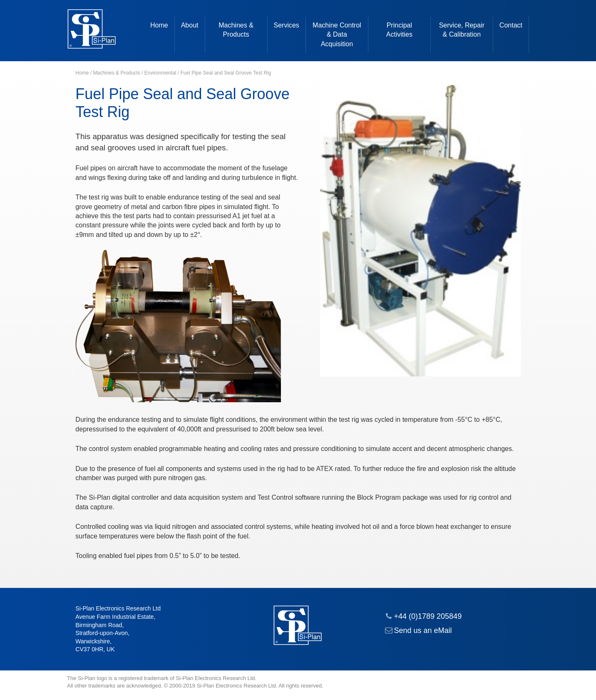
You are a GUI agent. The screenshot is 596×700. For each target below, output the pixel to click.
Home (159, 25)
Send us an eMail (423, 630)
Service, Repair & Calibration (462, 30)
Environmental (160, 73)
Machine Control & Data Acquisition (337, 35)
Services (287, 25)
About (190, 25)
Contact (511, 25)
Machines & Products (236, 30)
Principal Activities (399, 30)
